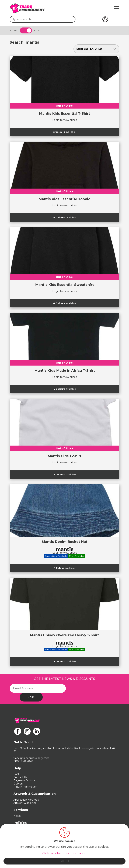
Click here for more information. (65, 853)
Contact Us (20, 777)
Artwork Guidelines (25, 803)
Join (31, 697)
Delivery (18, 784)
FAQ (16, 774)
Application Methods (26, 800)
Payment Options (24, 780)
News (17, 816)
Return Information (25, 787)
